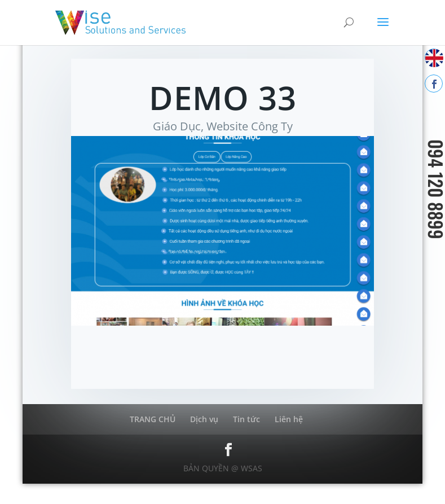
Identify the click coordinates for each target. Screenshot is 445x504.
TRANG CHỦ (153, 419)
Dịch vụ (204, 419)
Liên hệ (289, 419)
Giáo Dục (177, 126)
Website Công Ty (250, 126)
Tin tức (246, 419)
